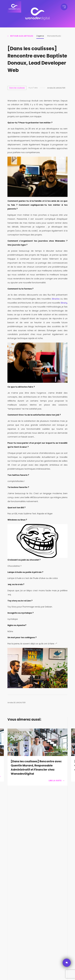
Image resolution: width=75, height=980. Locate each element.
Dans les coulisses (17, 88)
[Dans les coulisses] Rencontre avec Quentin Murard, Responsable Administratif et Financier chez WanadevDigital (36, 768)
